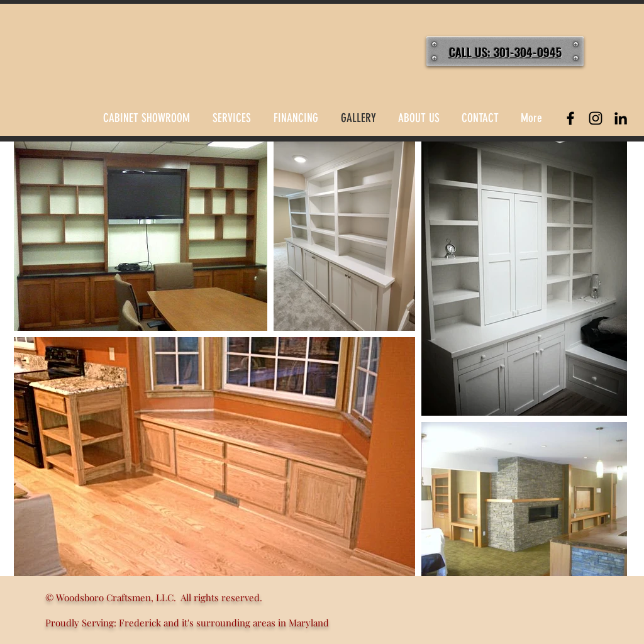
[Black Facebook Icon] (570, 118)
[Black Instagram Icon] (596, 118)
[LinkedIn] (621, 118)
